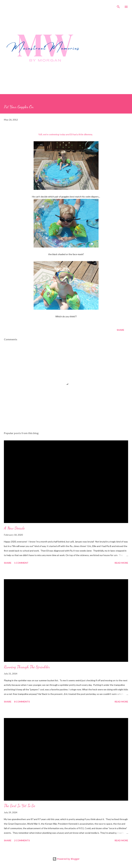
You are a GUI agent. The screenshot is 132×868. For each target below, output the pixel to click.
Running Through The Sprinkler (27, 667)
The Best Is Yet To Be (20, 806)
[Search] (118, 6)
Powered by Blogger (66, 859)
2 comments (22, 840)
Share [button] (120, 330)
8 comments (22, 702)
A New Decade (14, 528)
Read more (121, 563)
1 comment (21, 563)
